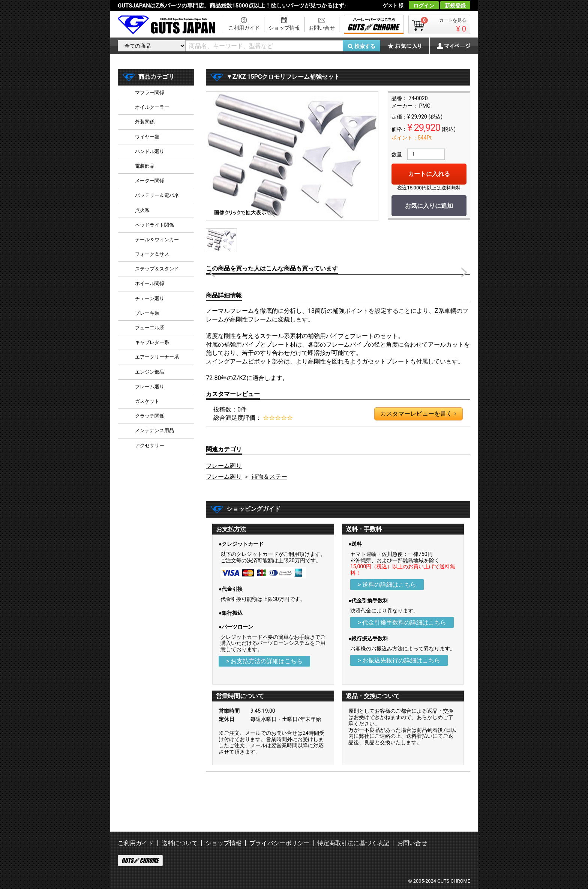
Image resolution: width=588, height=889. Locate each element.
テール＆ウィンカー (157, 240)
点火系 (142, 210)
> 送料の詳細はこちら (387, 585)
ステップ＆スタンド (157, 269)
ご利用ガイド (244, 28)
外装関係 (145, 122)
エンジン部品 (150, 372)
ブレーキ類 (147, 313)
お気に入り (408, 46)
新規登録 (455, 6)
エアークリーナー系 (157, 357)
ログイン (424, 6)
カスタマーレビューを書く (418, 414)
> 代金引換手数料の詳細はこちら (402, 622)
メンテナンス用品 (154, 430)
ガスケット (147, 401)
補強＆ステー (269, 477)
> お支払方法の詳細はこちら (264, 661)
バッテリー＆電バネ (157, 195)
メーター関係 (150, 181)
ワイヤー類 (147, 137)
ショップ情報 (284, 28)
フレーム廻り (224, 466)
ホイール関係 (150, 283)
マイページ (450, 46)
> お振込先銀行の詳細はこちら (399, 660)
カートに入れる (429, 174)
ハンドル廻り (150, 151)
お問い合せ (322, 28)
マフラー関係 (150, 92)
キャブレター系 (152, 342)
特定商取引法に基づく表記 (353, 843)
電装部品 (145, 166)
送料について (180, 843)
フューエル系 (150, 328)
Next (464, 272)
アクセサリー (150, 445)
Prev (212, 272)
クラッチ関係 (150, 416)
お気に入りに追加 (429, 206)
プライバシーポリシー (279, 843)
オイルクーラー (152, 107)
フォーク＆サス (152, 254)
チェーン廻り (150, 298)
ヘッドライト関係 (154, 225)
